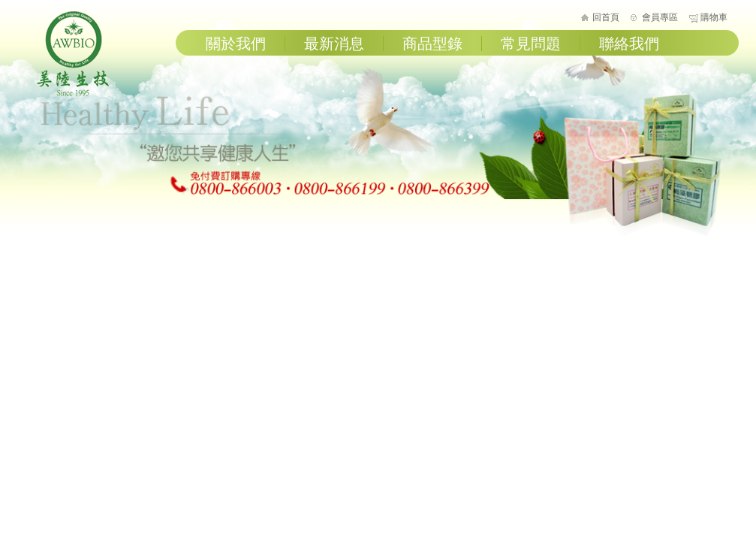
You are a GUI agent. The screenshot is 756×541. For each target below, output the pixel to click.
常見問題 (531, 44)
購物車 (714, 17)
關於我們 (236, 44)
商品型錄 (432, 44)
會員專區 (660, 17)
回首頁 (606, 17)
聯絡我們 (629, 44)
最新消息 (334, 44)
